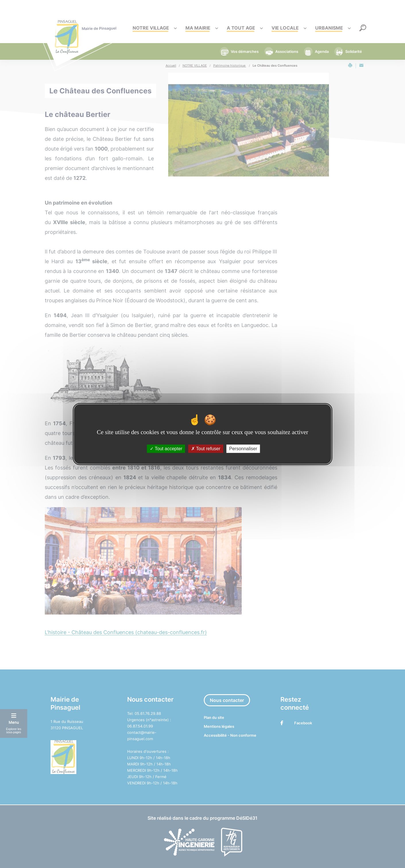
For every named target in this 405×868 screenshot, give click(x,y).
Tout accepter (166, 449)
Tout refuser (206, 449)
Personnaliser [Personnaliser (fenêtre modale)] (243, 449)
